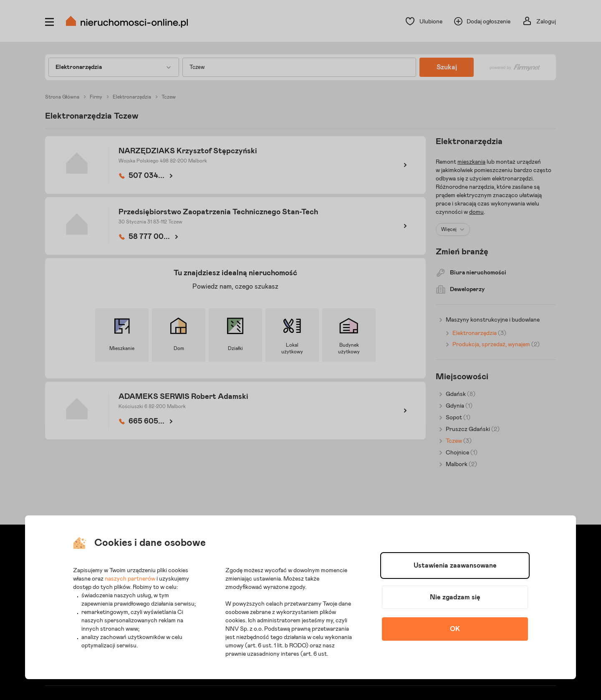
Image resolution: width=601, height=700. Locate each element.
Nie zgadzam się (455, 597)
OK (455, 629)
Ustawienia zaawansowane (455, 566)
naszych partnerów (130, 579)
